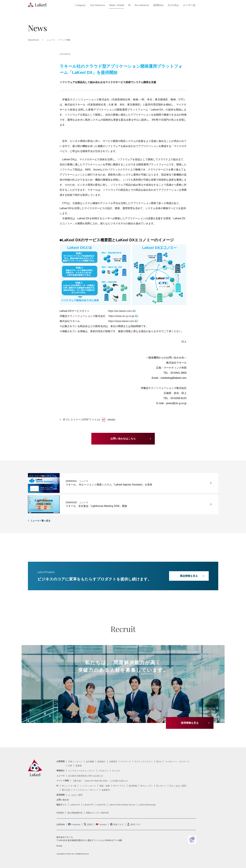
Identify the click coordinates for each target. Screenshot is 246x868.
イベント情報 (64, 40)
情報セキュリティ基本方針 (97, 813)
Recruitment (142, 5)
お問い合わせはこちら (123, 439)
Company (80, 5)
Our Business (97, 5)
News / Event (116, 5)
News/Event (33, 40)
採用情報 (61, 795)
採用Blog (158, 5)
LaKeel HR (88, 805)
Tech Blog (173, 5)
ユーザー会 (189, 5)
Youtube (103, 824)
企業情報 (61, 761)
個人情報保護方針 (75, 813)
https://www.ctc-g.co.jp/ (121, 316)
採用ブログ (136, 824)
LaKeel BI (101, 805)
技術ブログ (119, 824)
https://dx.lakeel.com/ (120, 311)
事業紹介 (61, 771)
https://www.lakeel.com (121, 321)
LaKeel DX (75, 805)
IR (129, 5)
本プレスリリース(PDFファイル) (81, 420)
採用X (90, 824)
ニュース (61, 776)
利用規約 (60, 813)
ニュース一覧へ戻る (40, 521)
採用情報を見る (190, 723)
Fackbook (76, 824)
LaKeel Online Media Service (122, 805)
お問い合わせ (63, 800)
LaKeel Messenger (147, 805)
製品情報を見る (189, 576)
